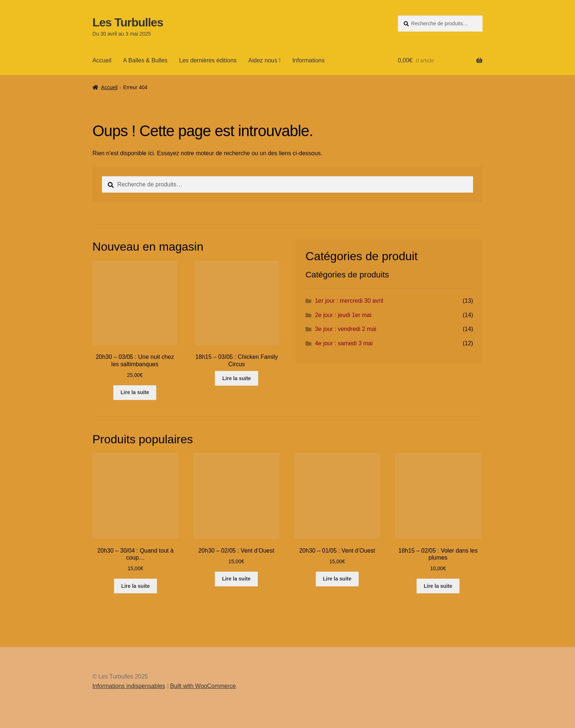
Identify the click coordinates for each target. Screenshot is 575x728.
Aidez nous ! (264, 60)
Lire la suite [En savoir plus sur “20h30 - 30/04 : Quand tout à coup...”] (135, 586)
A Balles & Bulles (145, 60)
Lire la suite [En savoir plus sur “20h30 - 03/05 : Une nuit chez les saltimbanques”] (135, 392)
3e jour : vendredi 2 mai (346, 329)
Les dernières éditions (208, 60)
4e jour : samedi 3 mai (344, 343)
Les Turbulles (128, 22)
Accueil (102, 60)
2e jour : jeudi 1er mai (343, 315)
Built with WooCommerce (203, 686)
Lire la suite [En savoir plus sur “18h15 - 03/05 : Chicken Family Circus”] (237, 378)
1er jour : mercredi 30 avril (349, 301)
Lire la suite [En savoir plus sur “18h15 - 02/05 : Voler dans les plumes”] (438, 586)
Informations (308, 60)
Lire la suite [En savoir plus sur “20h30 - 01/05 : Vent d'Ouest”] (337, 579)
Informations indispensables (129, 686)
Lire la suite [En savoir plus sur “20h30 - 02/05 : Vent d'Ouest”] (236, 579)
